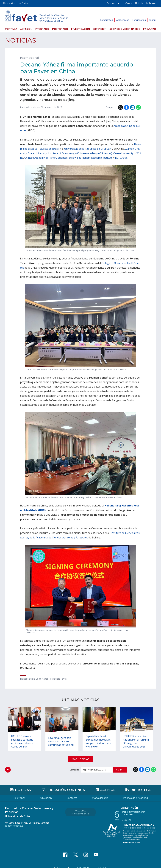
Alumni (153, 20)
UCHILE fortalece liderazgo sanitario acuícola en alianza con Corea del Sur (22, 736)
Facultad (150, 29)
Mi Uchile (139, 3)
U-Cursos (128, 3)
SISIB (79, 863)
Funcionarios (139, 20)
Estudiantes (106, 20)
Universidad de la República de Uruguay (87, 149)
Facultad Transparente (81, 808)
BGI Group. (122, 158)
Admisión (26, 29)
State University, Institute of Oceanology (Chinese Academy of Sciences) (70, 153)
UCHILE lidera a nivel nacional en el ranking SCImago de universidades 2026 (136, 736)
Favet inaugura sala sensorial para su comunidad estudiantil (62, 736)
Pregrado (42, 29)
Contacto (72, 793)
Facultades (112, 3)
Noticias (21, 40)
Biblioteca (141, 785)
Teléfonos (19, 793)
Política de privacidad (136, 793)
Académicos (123, 20)
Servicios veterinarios (125, 29)
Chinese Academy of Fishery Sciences (46, 158)
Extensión (100, 29)
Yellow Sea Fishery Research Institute (91, 158)
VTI (85, 863)
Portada (11, 29)
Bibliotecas (151, 3)
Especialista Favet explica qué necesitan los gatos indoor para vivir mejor (98, 736)
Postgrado (60, 29)
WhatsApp (138, 107)
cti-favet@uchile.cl (14, 821)
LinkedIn (132, 107)
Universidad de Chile (97, 863)
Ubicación (46, 793)
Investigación (80, 29)
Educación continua (66, 785)
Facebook (126, 107)
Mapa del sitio (100, 793)
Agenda (107, 785)
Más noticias (80, 755)
